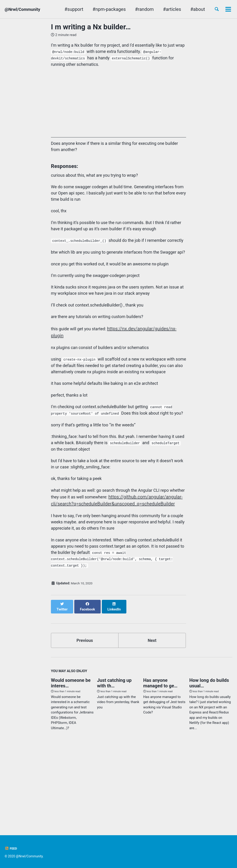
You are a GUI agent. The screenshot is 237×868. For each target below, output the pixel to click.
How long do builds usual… (209, 760)
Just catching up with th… (114, 760)
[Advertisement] (118, 108)
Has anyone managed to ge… (160, 760)
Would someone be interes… (71, 760)
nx (209, 9)
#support (66, 9)
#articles (164, 9)
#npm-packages (101, 9)
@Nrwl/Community (24, 9)
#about (190, 9)
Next (152, 716)
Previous (85, 716)
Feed (11, 849)
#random (136, 9)
